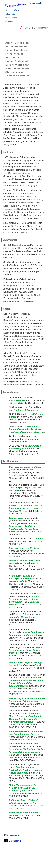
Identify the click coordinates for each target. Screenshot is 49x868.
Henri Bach (11, 57)
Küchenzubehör (36, 3)
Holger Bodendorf (15, 61)
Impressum (12, 835)
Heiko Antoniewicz (15, 50)
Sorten (10, 22)
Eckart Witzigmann (16, 65)
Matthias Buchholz (15, 68)
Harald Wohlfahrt (14, 47)
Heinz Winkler (12, 54)
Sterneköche (13, 10)
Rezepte (11, 14)
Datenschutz (13, 841)
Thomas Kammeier (15, 76)
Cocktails (12, 18)
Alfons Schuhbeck (15, 43)
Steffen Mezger (13, 72)
